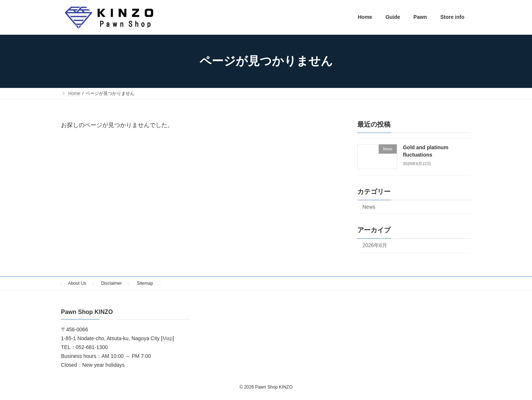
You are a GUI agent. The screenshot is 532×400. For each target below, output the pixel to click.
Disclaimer (112, 283)
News (369, 207)
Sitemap (145, 283)
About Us (77, 283)
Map (168, 339)
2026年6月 (375, 245)
